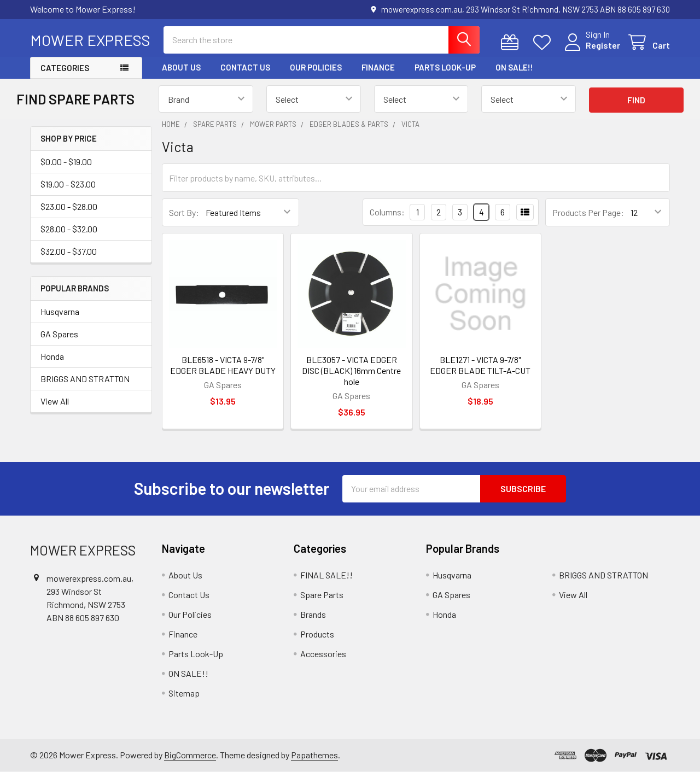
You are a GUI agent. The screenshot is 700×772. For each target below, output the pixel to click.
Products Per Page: (588, 212)
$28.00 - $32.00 (69, 229)
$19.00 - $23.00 (68, 184)
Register (603, 45)
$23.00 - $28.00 (69, 206)
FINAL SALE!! (326, 575)
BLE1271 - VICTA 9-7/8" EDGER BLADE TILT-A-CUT (480, 365)
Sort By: (184, 212)
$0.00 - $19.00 (66, 162)
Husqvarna (60, 311)
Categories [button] (65, 68)
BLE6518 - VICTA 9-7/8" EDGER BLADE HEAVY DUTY (223, 365)
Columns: (387, 212)
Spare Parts (322, 595)
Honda (52, 356)
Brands (313, 614)
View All (55, 401)
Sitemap (184, 693)
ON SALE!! (514, 67)
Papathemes (314, 755)
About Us (181, 67)
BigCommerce (190, 755)
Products (317, 634)
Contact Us (245, 67)
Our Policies (316, 67)
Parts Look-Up (445, 67)
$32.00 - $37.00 (69, 251)
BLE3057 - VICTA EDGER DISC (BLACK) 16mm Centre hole (351, 370)
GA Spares (59, 334)
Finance (378, 67)
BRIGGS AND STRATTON (85, 379)
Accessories (323, 654)
